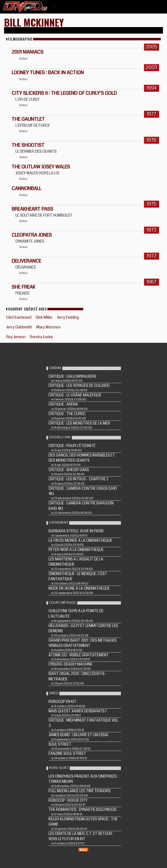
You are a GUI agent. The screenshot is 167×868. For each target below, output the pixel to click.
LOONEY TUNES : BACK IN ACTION (48, 73)
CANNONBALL (26, 188)
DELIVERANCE (26, 261)
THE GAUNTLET (28, 119)
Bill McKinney (34, 22)
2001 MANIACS (28, 52)
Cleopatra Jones (32, 235)
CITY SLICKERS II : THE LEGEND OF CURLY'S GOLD (64, 93)
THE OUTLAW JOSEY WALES (41, 167)
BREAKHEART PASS (32, 209)
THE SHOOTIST (28, 145)
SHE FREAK (23, 287)
